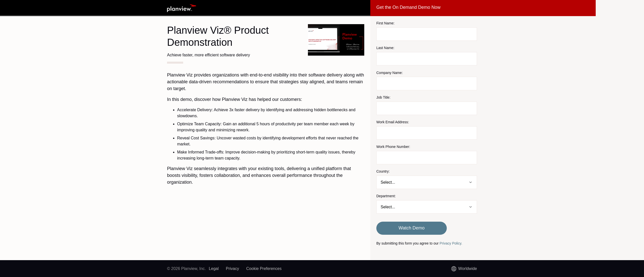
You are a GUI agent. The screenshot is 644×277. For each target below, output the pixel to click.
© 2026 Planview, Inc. (186, 269)
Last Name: (385, 48)
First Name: (385, 23)
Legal (214, 269)
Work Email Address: (393, 122)
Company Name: (390, 73)
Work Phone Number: (393, 147)
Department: (386, 196)
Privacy (232, 269)
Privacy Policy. (451, 243)
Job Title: (383, 97)
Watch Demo (411, 228)
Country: (383, 171)
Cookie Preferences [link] (264, 269)
